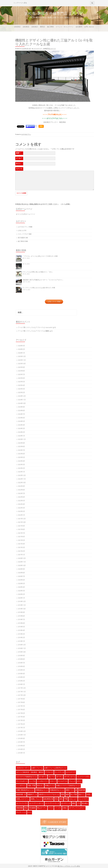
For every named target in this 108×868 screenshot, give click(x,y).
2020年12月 (22, 559)
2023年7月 (21, 450)
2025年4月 (21, 386)
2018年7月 (21, 663)
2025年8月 (21, 371)
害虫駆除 (32, 808)
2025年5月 (21, 382)
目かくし (82, 795)
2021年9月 (21, 526)
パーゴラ (58, 808)
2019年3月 (21, 634)
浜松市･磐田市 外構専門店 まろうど (54, 13)
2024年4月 (21, 425)
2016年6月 (21, 746)
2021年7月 (21, 533)
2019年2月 (21, 638)
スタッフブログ (23, 234)
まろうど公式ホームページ (25, 214)
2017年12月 (22, 688)
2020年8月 (21, 573)
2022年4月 (21, 504)
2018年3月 (21, 677)
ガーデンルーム (70, 777)
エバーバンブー (22, 804)
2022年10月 (22, 483)
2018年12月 (22, 645)
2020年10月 (22, 566)
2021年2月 (21, 551)
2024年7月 (21, 414)
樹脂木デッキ (32, 795)
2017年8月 (21, 703)
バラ (79, 804)
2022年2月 (21, 512)
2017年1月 (21, 728)
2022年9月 (21, 486)
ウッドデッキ (59, 772)
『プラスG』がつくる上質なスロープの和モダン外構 (40, 256)
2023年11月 (22, 440)
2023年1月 (21, 472)
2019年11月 (22, 605)
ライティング (21, 813)
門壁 (66, 799)
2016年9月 (21, 739)
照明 (63, 795)
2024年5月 (21, 421)
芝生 (56, 799)
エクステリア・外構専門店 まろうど (45, 49)
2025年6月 (21, 378)
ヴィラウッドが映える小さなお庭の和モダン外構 (39, 288)
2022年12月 (22, 476)
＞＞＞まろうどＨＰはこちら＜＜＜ (55, 119)
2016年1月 (21, 753)
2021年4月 (21, 544)
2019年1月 (21, 641)
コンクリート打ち (83, 777)
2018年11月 (22, 649)
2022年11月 (22, 479)
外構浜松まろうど (42, 790)
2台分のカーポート (23, 768)
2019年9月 (21, 613)
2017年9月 (21, 699)
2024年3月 (21, 429)
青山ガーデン (42, 808)
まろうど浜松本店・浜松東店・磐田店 (30, 772)
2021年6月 (21, 537)
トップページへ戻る (20, 3)
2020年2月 (21, 594)
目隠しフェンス (36, 799)
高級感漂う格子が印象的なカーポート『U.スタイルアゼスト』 (43, 280)
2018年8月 (21, 659)
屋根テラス (70, 790)
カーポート (43, 777)
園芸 (74, 804)
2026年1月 (21, 353)
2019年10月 (22, 609)
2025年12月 (22, 357)
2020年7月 (21, 577)
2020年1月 (21, 598)
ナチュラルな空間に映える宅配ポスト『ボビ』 (38, 272)
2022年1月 (21, 515)
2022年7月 (21, 494)
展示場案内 (22, 238)
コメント (19, 169)
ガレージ (51, 777)
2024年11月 (22, 400)
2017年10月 (22, 695)
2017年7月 (21, 706)
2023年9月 (21, 443)
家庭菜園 (20, 808)
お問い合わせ (89, 27)
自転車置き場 (48, 799)
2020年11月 (22, 562)
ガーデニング (66, 804)
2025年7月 (21, 375)
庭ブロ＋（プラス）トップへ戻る (69, 866)
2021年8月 (21, 530)
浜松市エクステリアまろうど (49, 795)
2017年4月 (21, 717)
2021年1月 (21, 555)
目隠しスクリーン (23, 799)
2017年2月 (21, 724)
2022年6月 (21, 497)
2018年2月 (21, 681)
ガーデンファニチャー (77, 808)
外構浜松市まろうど (57, 790)
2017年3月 (21, 721)
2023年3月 (21, 465)
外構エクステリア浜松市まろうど (68, 786)
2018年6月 (21, 667)
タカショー (73, 799)
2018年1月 (21, 685)
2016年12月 (22, 731)
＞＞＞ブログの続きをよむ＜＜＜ (55, 115)
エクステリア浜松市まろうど (27, 777)
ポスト (79, 781)
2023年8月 (21, 447)
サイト (18, 164)
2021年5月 (21, 540)
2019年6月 (21, 623)
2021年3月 (21, 548)
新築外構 (82, 790)
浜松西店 (17, 27)
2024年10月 (22, 404)
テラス (51, 808)
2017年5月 (21, 713)
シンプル (32, 781)
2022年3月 (21, 508)
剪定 (26, 808)
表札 (61, 799)
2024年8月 (21, 411)
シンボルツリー (43, 781)
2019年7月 (21, 620)
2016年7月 (21, 742)
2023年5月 (21, 458)
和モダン (40, 786)
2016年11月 (22, 735)
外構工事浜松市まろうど (25, 790)
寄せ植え (85, 804)
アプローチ (49, 772)
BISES (30, 813)
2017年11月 (22, 692)
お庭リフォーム (37, 768)
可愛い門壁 (32, 786)
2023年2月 (21, 468)
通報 (41, 126)
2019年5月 (21, 627)
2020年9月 (21, 569)
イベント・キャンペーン (65, 27)
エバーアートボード (36, 804)
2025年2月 (21, 393)
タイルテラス (63, 781)
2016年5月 (21, 750)
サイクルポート (22, 781)
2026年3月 (21, 346)
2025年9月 (21, 367)
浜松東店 (26, 27)
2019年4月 (21, 631)
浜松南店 (35, 27)
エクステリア (71, 772)
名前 (18, 153)
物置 (67, 795)
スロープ (53, 781)
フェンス (72, 781)
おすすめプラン (26, 135)
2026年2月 (21, 349)
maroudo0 (49, 328)
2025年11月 (22, 360)
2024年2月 (21, 432)
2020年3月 (21, 591)
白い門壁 (74, 795)
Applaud (31, 126)
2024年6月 (21, 418)
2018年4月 (21, 674)
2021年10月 (22, 522)
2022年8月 (21, 490)
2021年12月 (22, 519)
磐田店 (42, 27)
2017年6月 (21, 710)
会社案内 (79, 27)
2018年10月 (22, 652)
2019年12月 (22, 602)
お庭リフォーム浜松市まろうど (55, 768)
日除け (65, 808)
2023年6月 (21, 454)
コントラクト (83, 799)
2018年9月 (21, 656)
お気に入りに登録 (54, 302)
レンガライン (21, 786)
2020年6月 (21, 580)
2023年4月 (21, 461)
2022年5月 (21, 501)
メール (19, 158)
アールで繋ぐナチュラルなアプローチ (30, 328)
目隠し (89, 795)
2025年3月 (21, 389)
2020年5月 (21, 584)
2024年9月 (21, 407)
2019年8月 (21, 616)
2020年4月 (21, 587)
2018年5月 (21, 670)
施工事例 (50, 27)
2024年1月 (21, 436)
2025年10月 (22, 364)
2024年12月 (22, 396)
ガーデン (59, 777)
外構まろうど (50, 786)
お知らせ (21, 231)
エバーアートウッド (52, 804)
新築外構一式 (21, 795)
